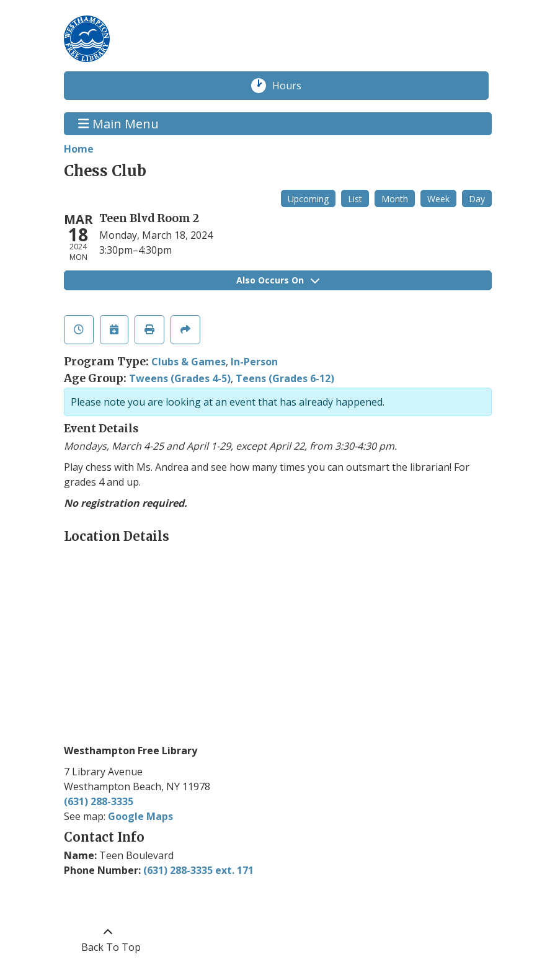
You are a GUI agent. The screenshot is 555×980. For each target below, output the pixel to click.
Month (395, 199)
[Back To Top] (108, 940)
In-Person (254, 362)
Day (477, 199)
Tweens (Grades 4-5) (180, 378)
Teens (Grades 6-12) (285, 378)
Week (438, 199)
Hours (293, 86)
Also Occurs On (278, 280)
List (355, 199)
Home (79, 149)
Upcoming (308, 199)
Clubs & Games (189, 362)
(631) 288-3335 (99, 801)
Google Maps (140, 816)
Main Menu (118, 124)
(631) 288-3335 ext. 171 (198, 870)
